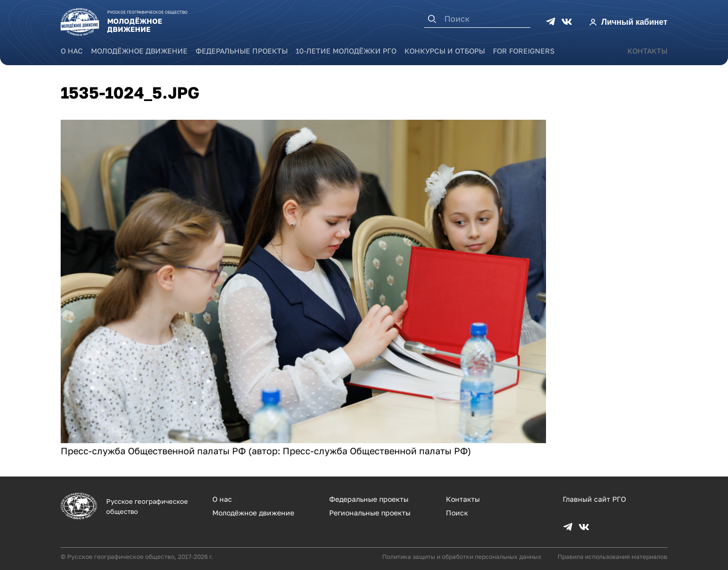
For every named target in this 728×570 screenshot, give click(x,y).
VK (567, 22)
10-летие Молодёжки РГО (346, 51)
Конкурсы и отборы (445, 51)
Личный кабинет (634, 22)
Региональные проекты (370, 513)
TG (551, 22)
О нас (72, 51)
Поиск (457, 513)
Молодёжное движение (139, 51)
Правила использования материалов (612, 557)
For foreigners (524, 51)
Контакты (647, 51)
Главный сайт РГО (594, 499)
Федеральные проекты (242, 51)
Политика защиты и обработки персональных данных (462, 557)
